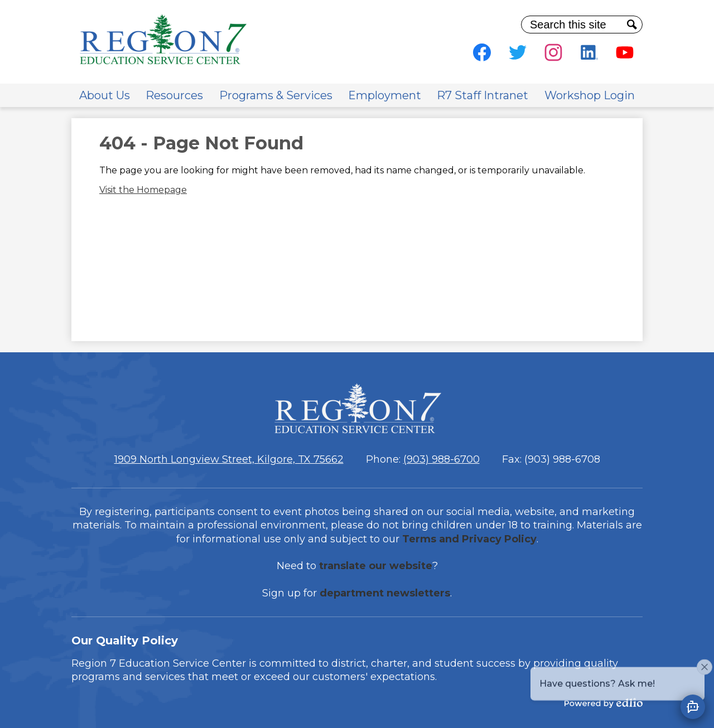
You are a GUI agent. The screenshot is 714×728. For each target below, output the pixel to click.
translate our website (376, 566)
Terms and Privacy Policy (469, 539)
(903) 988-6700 (442, 459)
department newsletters (385, 593)
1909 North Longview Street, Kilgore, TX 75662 (229, 459)
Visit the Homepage (143, 190)
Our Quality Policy (125, 640)
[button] (105, 95)
